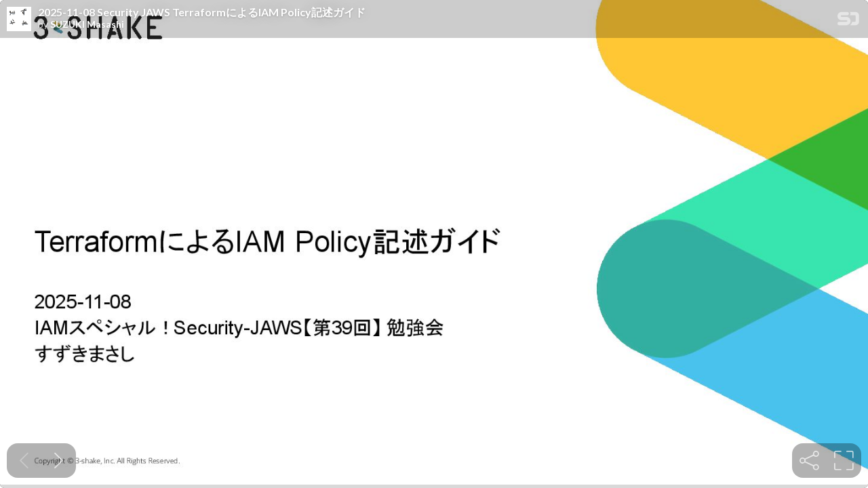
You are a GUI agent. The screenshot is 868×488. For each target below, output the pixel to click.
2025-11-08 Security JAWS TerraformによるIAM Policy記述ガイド (202, 12)
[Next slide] (59, 461)
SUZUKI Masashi (87, 24)
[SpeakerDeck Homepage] (848, 21)
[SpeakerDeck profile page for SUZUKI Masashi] (19, 20)
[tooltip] (809, 461)
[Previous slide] (24, 461)
